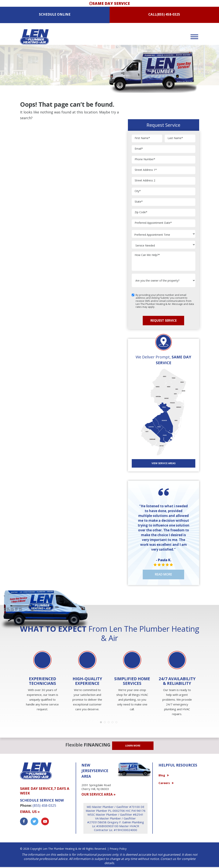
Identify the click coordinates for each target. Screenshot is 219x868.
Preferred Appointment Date (153, 223)
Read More (163, 574)
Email (139, 149)
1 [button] (102, 723)
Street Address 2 (145, 181)
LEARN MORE (133, 746)
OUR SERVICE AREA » (99, 794)
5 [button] (117, 723)
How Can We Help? (147, 255)
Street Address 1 (146, 170)
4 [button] (113, 723)
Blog (162, 775)
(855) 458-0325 (168, 14)
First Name (142, 138)
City (138, 191)
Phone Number (145, 159)
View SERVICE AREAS (164, 463)
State (139, 202)
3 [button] (110, 723)
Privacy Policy (118, 849)
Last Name (175, 138)
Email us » (30, 812)
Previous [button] (19, 668)
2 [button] (106, 723)
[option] (42, 681)
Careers (164, 783)
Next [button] (200, 668)
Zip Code (141, 212)
